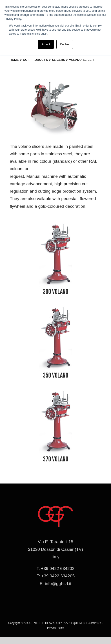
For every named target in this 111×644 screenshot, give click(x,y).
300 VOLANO (56, 293)
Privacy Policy (56, 628)
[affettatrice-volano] (55, 226)
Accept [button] (46, 44)
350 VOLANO (56, 377)
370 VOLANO (56, 460)
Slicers (58, 60)
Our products (35, 60)
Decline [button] (65, 44)
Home (14, 60)
